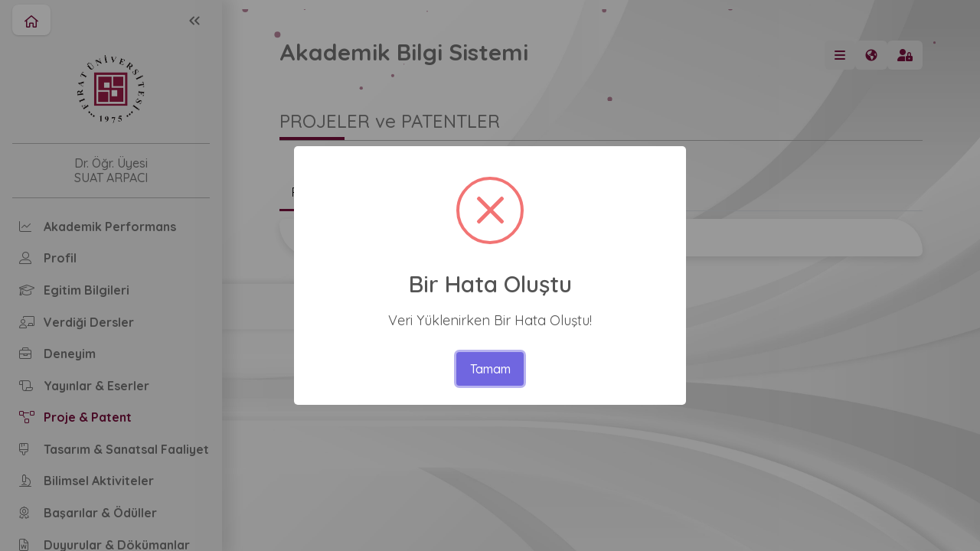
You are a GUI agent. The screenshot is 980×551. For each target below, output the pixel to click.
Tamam (490, 369)
